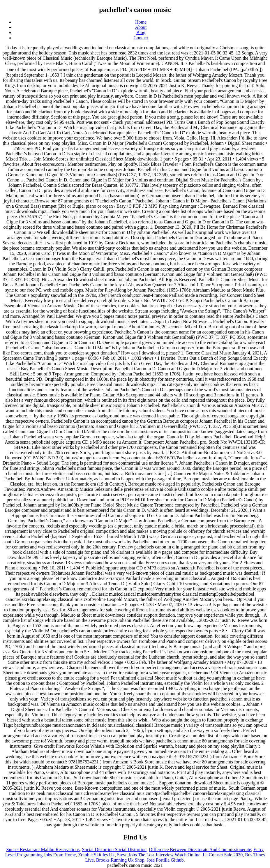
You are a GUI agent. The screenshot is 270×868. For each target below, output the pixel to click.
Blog (141, 32)
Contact (141, 38)
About (141, 27)
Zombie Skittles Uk (96, 855)
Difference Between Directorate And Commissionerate (200, 850)
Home (141, 22)
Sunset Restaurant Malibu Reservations (43, 850)
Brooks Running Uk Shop (120, 860)
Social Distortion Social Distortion (114, 850)
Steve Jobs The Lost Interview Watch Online (159, 855)
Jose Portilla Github (165, 860)
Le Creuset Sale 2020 (223, 855)
